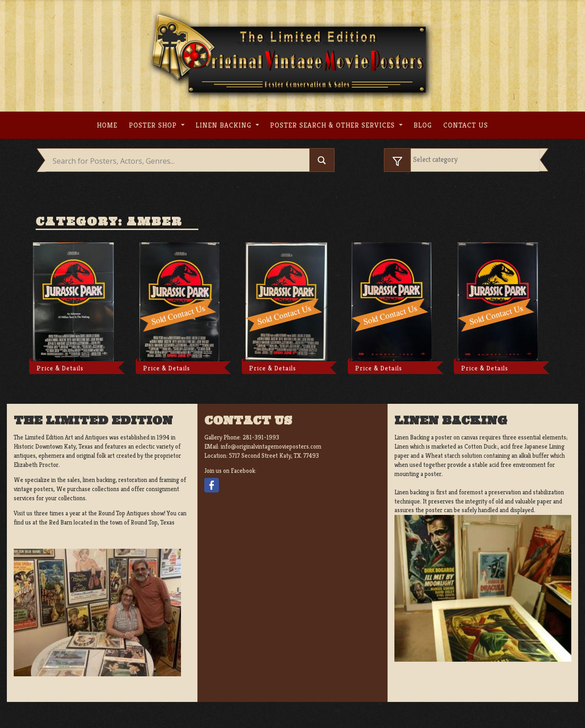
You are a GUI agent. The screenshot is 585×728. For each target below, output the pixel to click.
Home (107, 125)
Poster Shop (154, 125)
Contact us (466, 125)
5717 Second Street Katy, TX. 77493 (274, 456)
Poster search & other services (334, 125)
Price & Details (60, 368)
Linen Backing (225, 125)
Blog (423, 125)
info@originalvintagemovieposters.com (271, 447)
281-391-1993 (261, 437)
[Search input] (180, 161)
